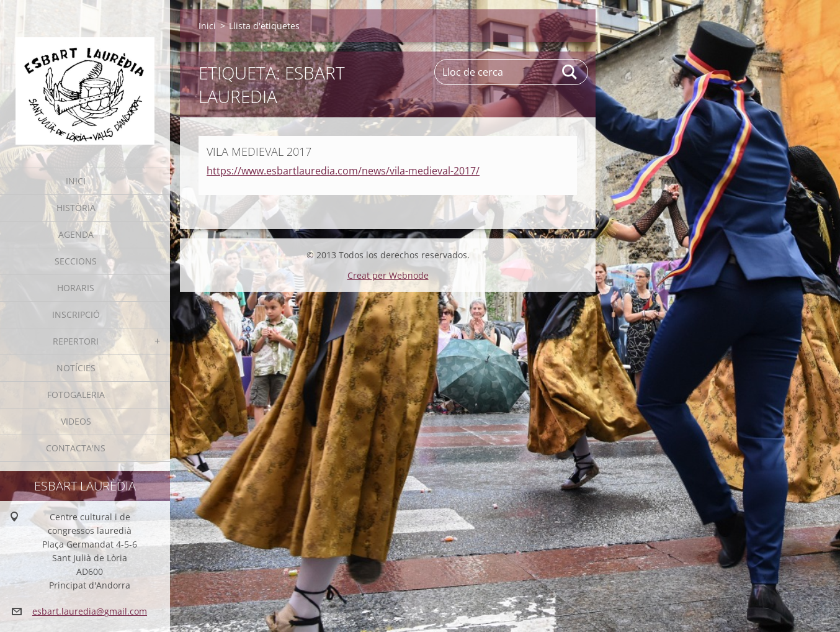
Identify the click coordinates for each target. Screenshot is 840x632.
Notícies (76, 368)
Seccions (76, 261)
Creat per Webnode (388, 275)
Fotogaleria (76, 395)
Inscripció (76, 314)
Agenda (76, 234)
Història (76, 208)
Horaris (76, 288)
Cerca (570, 72)
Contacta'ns (76, 448)
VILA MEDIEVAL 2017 (259, 151)
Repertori (76, 341)
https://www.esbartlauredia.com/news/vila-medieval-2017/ (343, 171)
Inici (76, 181)
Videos (76, 421)
